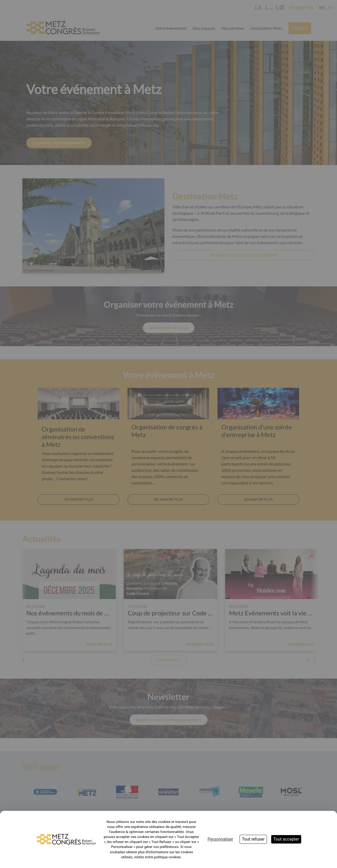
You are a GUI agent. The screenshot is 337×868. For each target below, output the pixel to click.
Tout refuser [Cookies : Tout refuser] (253, 839)
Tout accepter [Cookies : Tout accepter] (286, 839)
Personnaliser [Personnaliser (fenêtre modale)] (220, 839)
